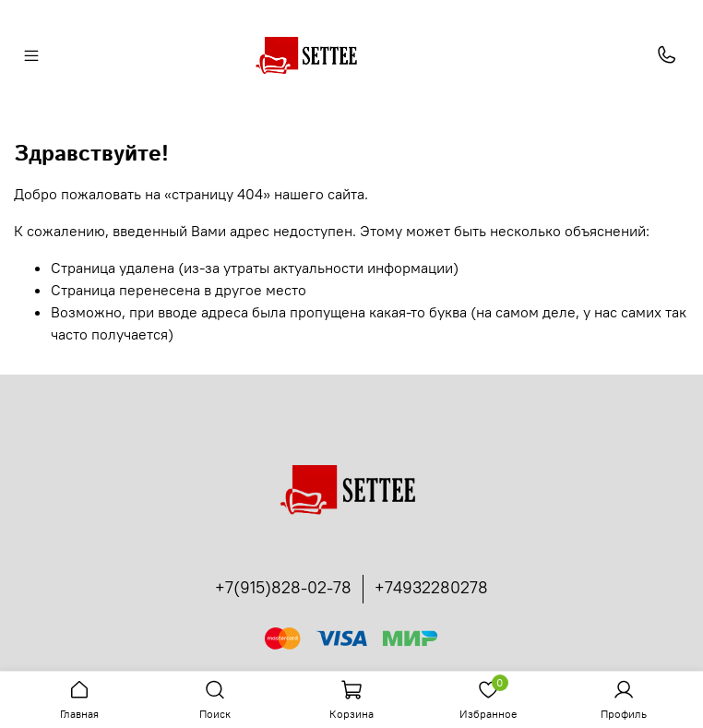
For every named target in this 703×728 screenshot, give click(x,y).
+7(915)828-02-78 (283, 587)
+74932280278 (431, 587)
